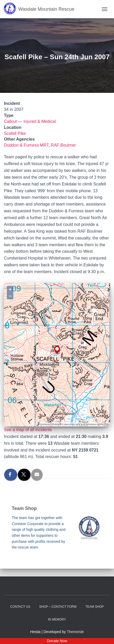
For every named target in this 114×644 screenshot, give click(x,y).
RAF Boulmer (63, 145)
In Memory (57, 619)
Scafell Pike (15, 133)
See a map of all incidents (28, 430)
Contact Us (20, 607)
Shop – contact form (58, 607)
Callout (10, 121)
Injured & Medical (40, 121)
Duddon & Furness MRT (26, 145)
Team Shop (95, 607)
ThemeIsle (75, 632)
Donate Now (57, 641)
